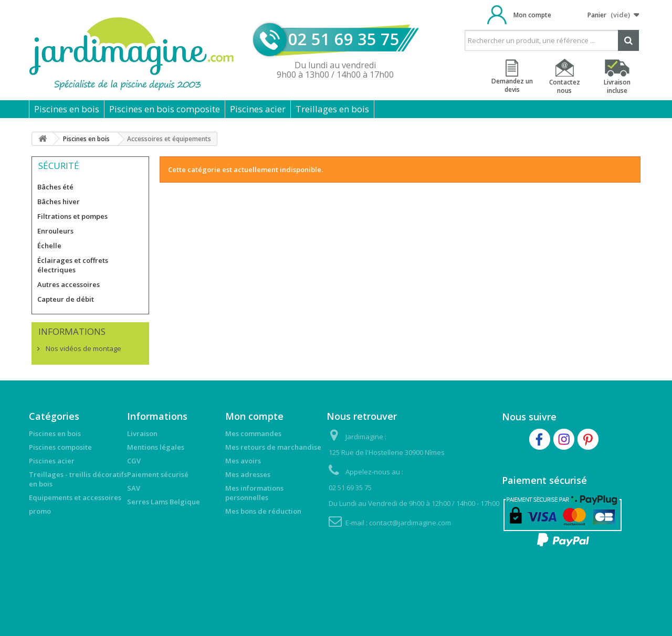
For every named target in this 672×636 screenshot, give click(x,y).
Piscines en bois (67, 109)
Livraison (142, 433)
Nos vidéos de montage (83, 348)
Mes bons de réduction (263, 511)
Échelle (49, 246)
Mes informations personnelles (254, 493)
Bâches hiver (59, 202)
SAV (134, 488)
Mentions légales (156, 447)
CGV (134, 461)
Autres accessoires (69, 284)
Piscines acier (258, 109)
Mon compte (532, 15)
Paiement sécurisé (158, 474)
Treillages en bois (332, 109)
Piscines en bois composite (165, 109)
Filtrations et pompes (72, 216)
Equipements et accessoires (75, 497)
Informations (72, 331)
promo (40, 511)
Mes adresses (248, 474)
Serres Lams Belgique (164, 502)
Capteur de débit (66, 299)
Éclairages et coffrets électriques (73, 265)
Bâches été (55, 187)
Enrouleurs (55, 231)
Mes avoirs (243, 461)
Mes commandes (253, 433)
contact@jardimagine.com (410, 523)
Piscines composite (60, 447)
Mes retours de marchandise (273, 447)
